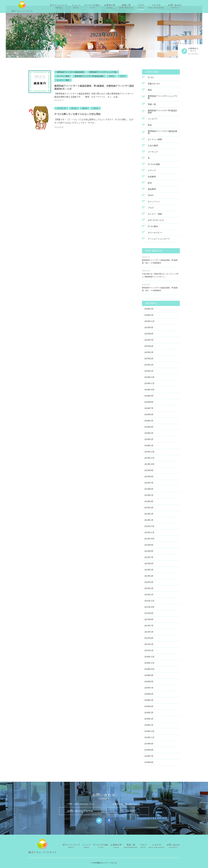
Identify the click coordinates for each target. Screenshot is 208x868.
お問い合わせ (182, 6)
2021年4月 (149, 641)
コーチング (153, 154)
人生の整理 (153, 148)
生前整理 (152, 179)
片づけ (151, 80)
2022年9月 (149, 548)
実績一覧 (134, 6)
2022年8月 (149, 554)
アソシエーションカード (159, 241)
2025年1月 (149, 374)
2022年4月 (149, 579)
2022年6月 (149, 566)
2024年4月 (149, 430)
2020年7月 (149, 690)
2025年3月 (149, 367)
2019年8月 (149, 753)
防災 (150, 128)
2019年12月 (149, 734)
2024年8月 (149, 405)
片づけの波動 (154, 167)
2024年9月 (149, 398)
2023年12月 (149, 454)
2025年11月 (149, 324)
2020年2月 (149, 721)
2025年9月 (149, 330)
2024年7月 (149, 411)
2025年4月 (149, 361)
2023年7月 (149, 485)
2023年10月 (149, 467)
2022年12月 (149, 529)
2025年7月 (149, 343)
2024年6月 (149, 417)
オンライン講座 (155, 142)
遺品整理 (152, 192)
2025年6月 (149, 349)
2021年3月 (149, 647)
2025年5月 (149, 355)
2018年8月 (149, 765)
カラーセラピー (155, 235)
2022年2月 (149, 591)
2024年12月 (149, 380)
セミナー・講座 (155, 217)
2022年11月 (149, 535)
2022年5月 (149, 572)
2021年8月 (149, 622)
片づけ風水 (153, 229)
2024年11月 (149, 386)
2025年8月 (149, 336)
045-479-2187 (128, 811)
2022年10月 (149, 541)
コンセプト (153, 121)
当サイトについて (66, 6)
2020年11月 (149, 666)
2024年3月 (149, 436)
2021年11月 (149, 603)
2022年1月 (149, 597)
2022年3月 (149, 585)
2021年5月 (149, 634)
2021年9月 (149, 616)
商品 (150, 93)
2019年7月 (149, 759)
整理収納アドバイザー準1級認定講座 (162, 114)
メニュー (83, 6)
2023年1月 (149, 523)
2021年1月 (149, 653)
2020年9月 (149, 678)
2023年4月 (149, 504)
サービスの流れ (100, 6)
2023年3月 (149, 510)
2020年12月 (149, 659)
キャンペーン (154, 204)
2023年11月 (149, 461)
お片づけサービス (156, 223)
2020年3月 (149, 715)
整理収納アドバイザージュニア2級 (162, 100)
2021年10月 (149, 610)
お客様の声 (117, 6)
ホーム (13, 54)
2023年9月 (149, 473)
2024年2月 (149, 442)
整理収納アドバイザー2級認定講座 (162, 135)
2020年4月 (149, 709)
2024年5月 (149, 423)
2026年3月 (149, 312)
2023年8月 (149, 479)
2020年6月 (149, 697)
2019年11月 (149, 740)
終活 (150, 186)
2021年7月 (149, 628)
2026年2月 (149, 318)
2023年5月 (149, 498)
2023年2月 (149, 516)
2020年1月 (149, 728)
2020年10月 (149, 672)
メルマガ (163, 6)
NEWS (151, 198)
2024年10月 (149, 392)
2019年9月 (149, 746)
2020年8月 (149, 684)
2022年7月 (149, 560)
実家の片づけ (154, 86)
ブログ (148, 6)
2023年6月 (149, 492)
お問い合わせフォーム (80, 811)
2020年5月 (149, 703)
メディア (152, 173)
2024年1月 (149, 448)
